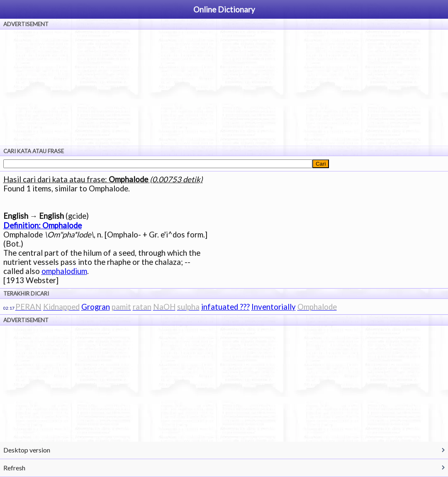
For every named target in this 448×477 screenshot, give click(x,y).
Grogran (96, 307)
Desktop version (27, 450)
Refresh (14, 468)
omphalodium (64, 271)
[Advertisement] (224, 88)
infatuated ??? (225, 307)
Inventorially (274, 307)
